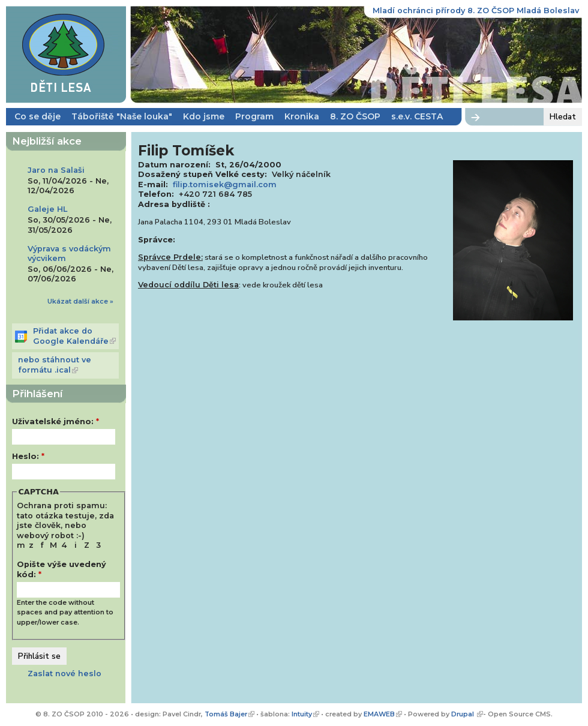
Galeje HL (47, 209)
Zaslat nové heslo (64, 673)
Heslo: (28, 456)
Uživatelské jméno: (55, 421)
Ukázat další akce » (80, 301)
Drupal (463, 714)
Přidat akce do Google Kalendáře (71, 336)
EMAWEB (379, 714)
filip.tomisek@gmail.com (225, 184)
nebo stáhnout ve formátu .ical (55, 365)
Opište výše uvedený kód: (61, 569)
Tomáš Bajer (226, 714)
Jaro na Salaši (56, 170)
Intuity (302, 714)
